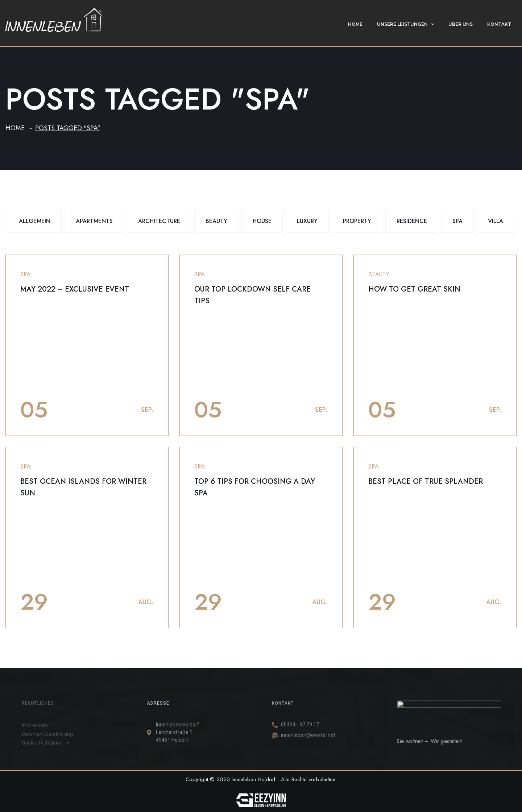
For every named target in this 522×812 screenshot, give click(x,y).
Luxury (307, 221)
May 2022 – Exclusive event (75, 289)
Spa (457, 221)
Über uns (461, 24)
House (262, 221)
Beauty (216, 221)
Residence (412, 221)
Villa (496, 221)
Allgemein (35, 221)
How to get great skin (414, 289)
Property (357, 221)
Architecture (159, 221)
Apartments (94, 221)
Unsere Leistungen (405, 24)
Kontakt (499, 24)
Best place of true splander (426, 481)
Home (355, 24)
